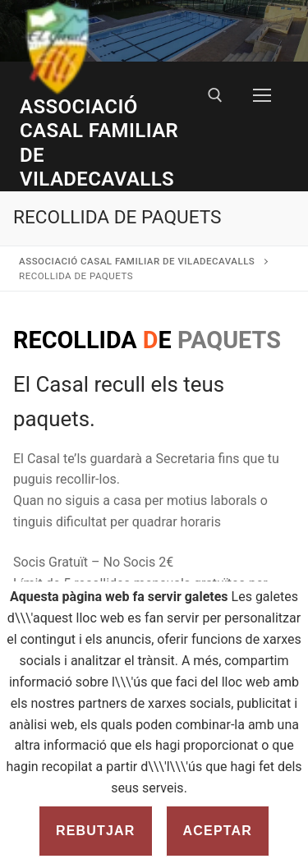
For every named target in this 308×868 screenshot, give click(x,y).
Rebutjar (96, 831)
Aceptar (218, 831)
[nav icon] (262, 96)
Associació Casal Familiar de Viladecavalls (99, 143)
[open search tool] (215, 95)
